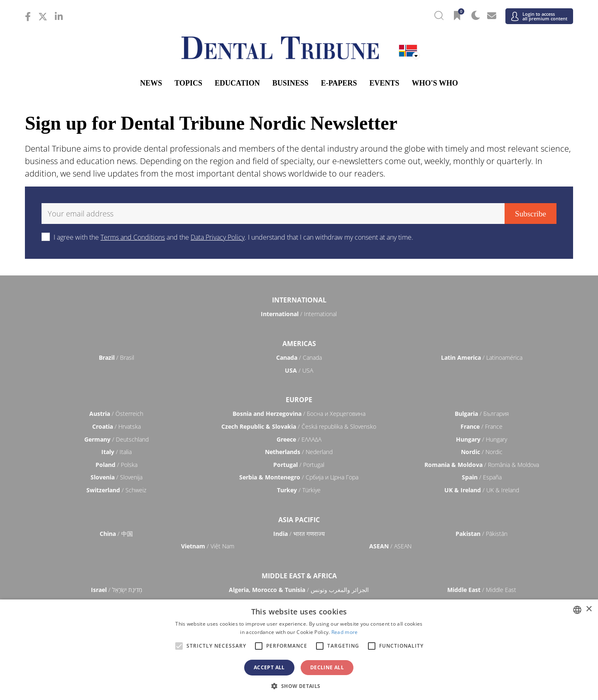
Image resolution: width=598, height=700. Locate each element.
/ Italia (116, 452)
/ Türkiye (299, 490)
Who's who (435, 83)
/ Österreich (116, 414)
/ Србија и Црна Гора (299, 477)
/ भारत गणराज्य (299, 534)
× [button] (589, 609)
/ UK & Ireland (482, 490)
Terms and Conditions (133, 237)
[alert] (299, 650)
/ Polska (116, 465)
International (299, 300)
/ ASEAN (390, 546)
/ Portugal (299, 465)
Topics (188, 83)
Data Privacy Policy (218, 237)
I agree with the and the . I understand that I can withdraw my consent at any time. (233, 237)
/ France (482, 426)
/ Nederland (299, 452)
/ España (482, 477)
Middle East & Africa (299, 576)
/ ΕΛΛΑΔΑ (299, 439)
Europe (299, 400)
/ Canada (299, 357)
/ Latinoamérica (482, 357)
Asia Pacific (299, 520)
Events (384, 83)
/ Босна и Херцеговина (299, 414)
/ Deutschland (116, 439)
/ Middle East (482, 590)
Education (237, 83)
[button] (299, 686)
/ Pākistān (482, 534)
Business (290, 83)
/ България (482, 414)
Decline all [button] (327, 667)
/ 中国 (116, 534)
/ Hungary (482, 439)
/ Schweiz (116, 490)
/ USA (299, 370)
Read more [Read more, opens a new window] (345, 632)
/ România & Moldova (482, 465)
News (151, 83)
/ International (299, 314)
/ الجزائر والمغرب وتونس (299, 590)
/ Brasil (116, 357)
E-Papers (339, 83)
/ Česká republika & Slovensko (299, 426)
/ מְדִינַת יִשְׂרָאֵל (116, 590)
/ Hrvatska (116, 426)
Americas (299, 344)
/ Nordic (482, 452)
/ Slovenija (116, 477)
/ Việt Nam (208, 546)
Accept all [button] (269, 667)
